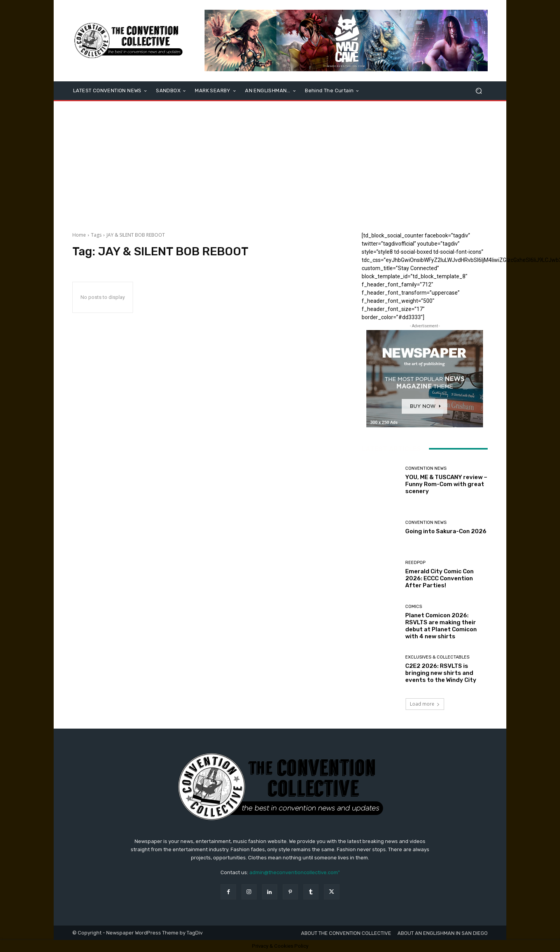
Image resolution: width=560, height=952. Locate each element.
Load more (425, 704)
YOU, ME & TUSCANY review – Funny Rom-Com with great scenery (446, 484)
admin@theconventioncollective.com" (295, 872)
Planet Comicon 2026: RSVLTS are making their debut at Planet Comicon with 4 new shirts (441, 626)
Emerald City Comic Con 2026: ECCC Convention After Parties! (439, 578)
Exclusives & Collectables (437, 657)
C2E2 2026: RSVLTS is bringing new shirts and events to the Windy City (441, 673)
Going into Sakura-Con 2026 (446, 531)
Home (79, 235)
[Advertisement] (280, 163)
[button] (479, 91)
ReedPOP (415, 563)
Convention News (426, 468)
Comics (414, 607)
